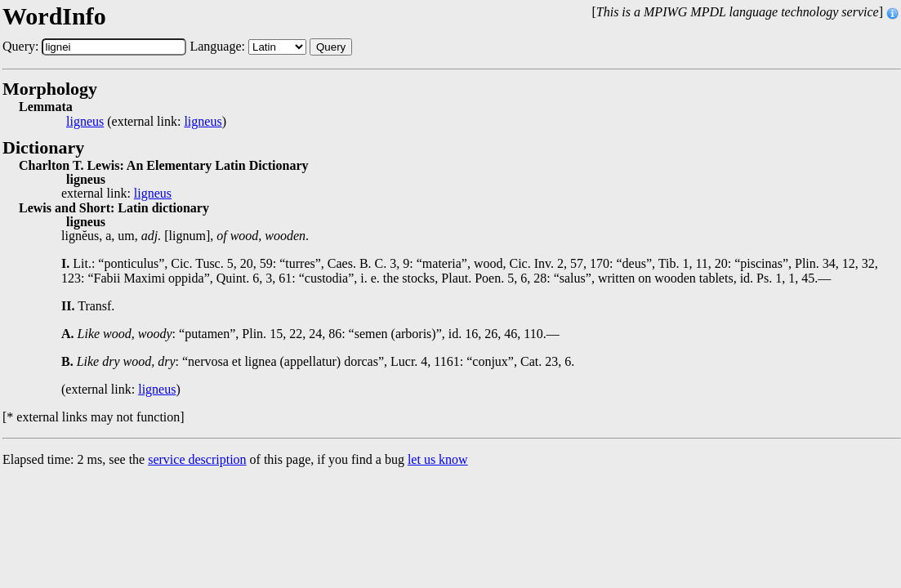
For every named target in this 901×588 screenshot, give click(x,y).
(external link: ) (146, 122)
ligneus (85, 122)
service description (197, 459)
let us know (438, 459)
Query (331, 47)
